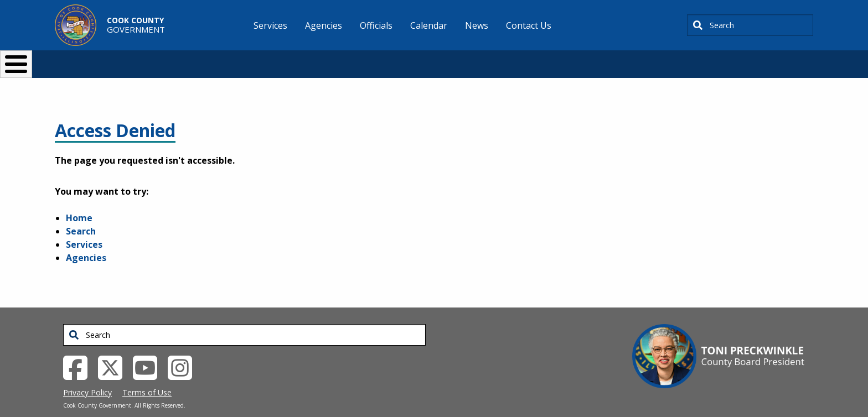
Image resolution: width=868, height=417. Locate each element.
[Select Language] (623, 59)
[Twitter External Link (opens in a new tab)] (114, 348)
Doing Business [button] (404, 59)
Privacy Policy (87, 374)
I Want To (212, 59)
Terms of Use (147, 374)
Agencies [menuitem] (324, 25)
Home (79, 200)
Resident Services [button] (316, 59)
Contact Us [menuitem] (529, 25)
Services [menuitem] (270, 25)
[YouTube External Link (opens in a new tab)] (149, 348)
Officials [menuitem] (376, 25)
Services (84, 226)
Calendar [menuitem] (429, 25)
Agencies (86, 239)
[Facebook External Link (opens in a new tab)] (79, 348)
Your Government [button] (498, 59)
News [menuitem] (477, 25)
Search (81, 213)
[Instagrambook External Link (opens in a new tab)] (184, 348)
